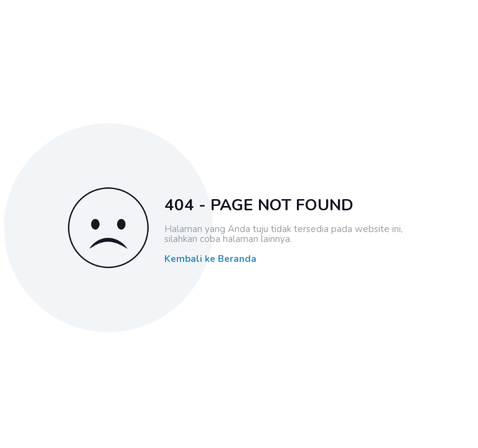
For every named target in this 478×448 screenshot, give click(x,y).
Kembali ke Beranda (210, 259)
